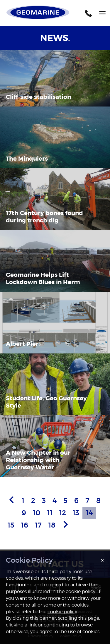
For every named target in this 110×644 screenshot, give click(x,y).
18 (52, 525)
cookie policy (62, 612)
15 (11, 525)
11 (50, 513)
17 (38, 525)
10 (37, 513)
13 (76, 513)
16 (25, 525)
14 (89, 513)
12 (63, 513)
